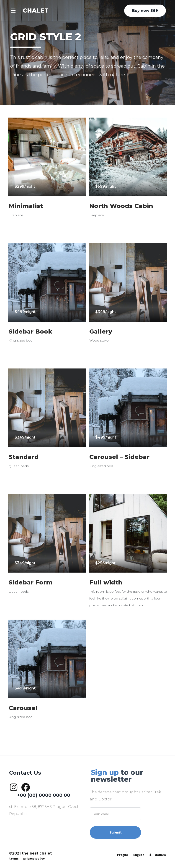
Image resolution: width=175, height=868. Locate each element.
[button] (16, 11)
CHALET (36, 11)
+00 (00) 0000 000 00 (44, 795)
